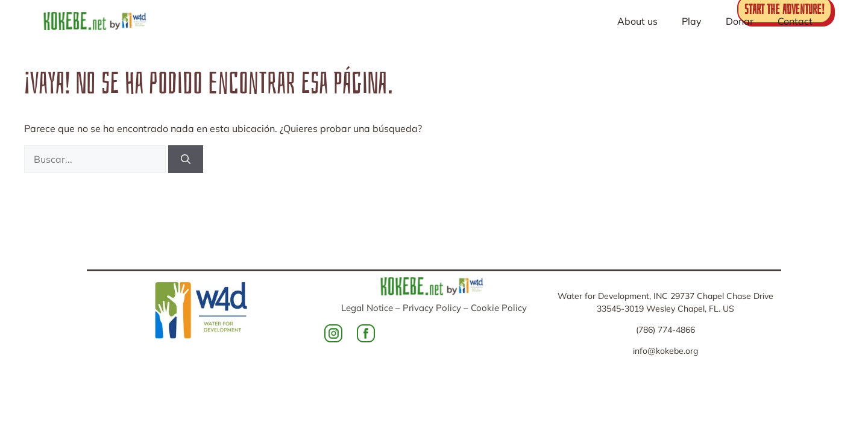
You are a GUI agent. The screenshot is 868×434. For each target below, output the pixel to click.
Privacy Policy (432, 308)
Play (692, 21)
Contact (795, 21)
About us (637, 21)
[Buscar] (186, 159)
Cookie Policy (499, 308)
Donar (740, 21)
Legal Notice (367, 308)
